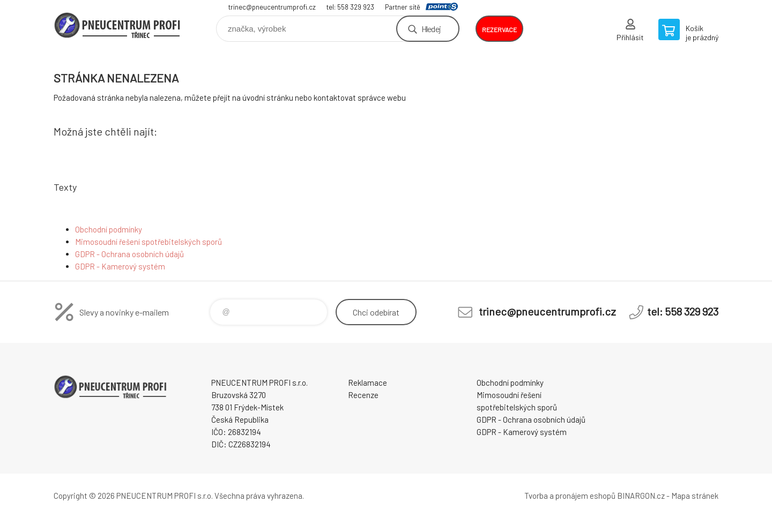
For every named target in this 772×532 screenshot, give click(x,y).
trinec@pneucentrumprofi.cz (272, 7)
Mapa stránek (695, 496)
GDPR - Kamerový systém (120, 266)
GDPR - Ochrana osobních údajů (129, 254)
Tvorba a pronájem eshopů (570, 496)
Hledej (431, 29)
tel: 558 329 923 (350, 7)
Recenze (363, 395)
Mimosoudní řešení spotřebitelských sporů (149, 242)
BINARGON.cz (641, 496)
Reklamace (368, 383)
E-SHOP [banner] (118, 25)
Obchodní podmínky (109, 229)
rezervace (499, 29)
